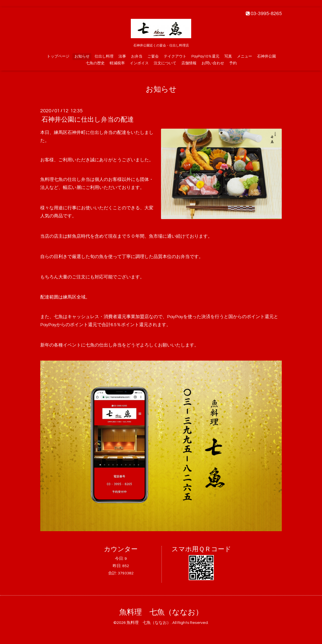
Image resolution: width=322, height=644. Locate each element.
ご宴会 (153, 56)
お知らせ (82, 56)
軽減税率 (117, 63)
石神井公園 (267, 56)
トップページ (58, 56)
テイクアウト (175, 56)
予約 (233, 63)
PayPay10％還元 (205, 56)
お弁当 (137, 56)
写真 (228, 56)
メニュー (245, 56)
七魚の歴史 (95, 63)
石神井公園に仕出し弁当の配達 (88, 120)
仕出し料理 (104, 56)
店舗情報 (189, 63)
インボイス (139, 63)
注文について (165, 63)
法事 (122, 56)
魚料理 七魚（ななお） (161, 612)
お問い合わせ (213, 63)
